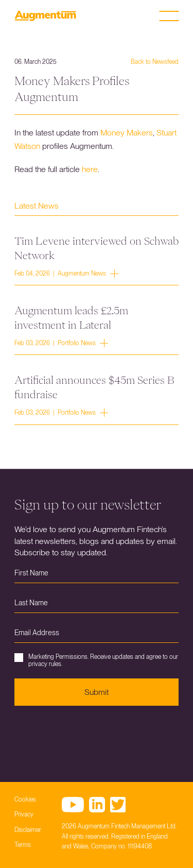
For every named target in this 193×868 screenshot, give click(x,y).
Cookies (25, 799)
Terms (23, 845)
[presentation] (93, 736)
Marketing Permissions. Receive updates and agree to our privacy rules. (96, 660)
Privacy (24, 814)
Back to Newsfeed (155, 62)
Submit (97, 692)
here (90, 169)
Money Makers (127, 133)
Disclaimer (28, 830)
